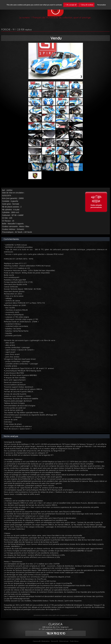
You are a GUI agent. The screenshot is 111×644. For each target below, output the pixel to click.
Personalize (101, 5)
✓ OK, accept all (70, 5)
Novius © (54, 641)
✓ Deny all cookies (86, 5)
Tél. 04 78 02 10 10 (56, 633)
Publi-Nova (74, 641)
